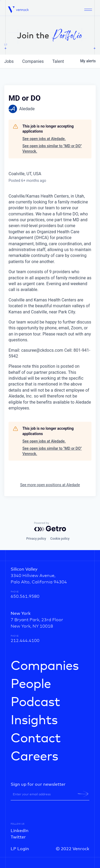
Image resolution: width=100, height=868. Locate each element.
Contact (36, 739)
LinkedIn (20, 831)
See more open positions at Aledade (50, 485)
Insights (34, 720)
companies (33, 61)
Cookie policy (60, 539)
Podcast (35, 702)
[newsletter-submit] (83, 794)
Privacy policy (36, 539)
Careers (34, 757)
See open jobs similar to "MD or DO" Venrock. (52, 149)
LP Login (20, 849)
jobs (9, 61)
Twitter (18, 837)
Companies (45, 666)
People (31, 684)
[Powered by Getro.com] (50, 527)
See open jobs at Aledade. (44, 139)
